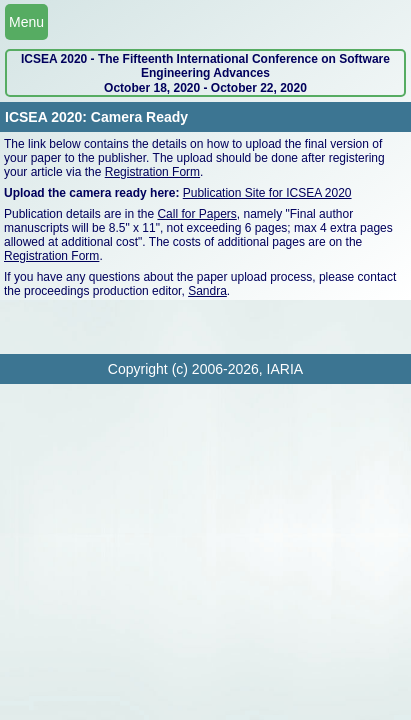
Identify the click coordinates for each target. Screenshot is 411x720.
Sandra (207, 291)
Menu (26, 22)
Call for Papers (196, 214)
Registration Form (152, 172)
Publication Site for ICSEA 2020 (267, 193)
